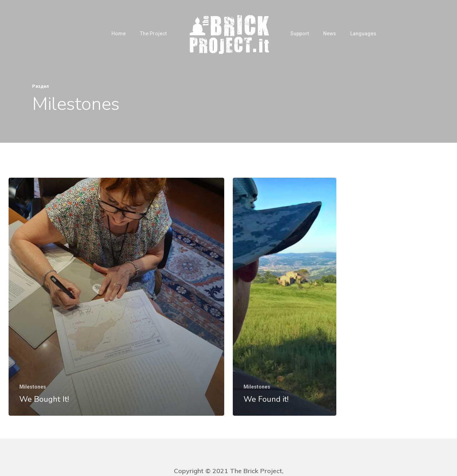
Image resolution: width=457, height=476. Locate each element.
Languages (363, 34)
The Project (153, 34)
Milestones (33, 387)
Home (119, 34)
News (330, 34)
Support (300, 34)
